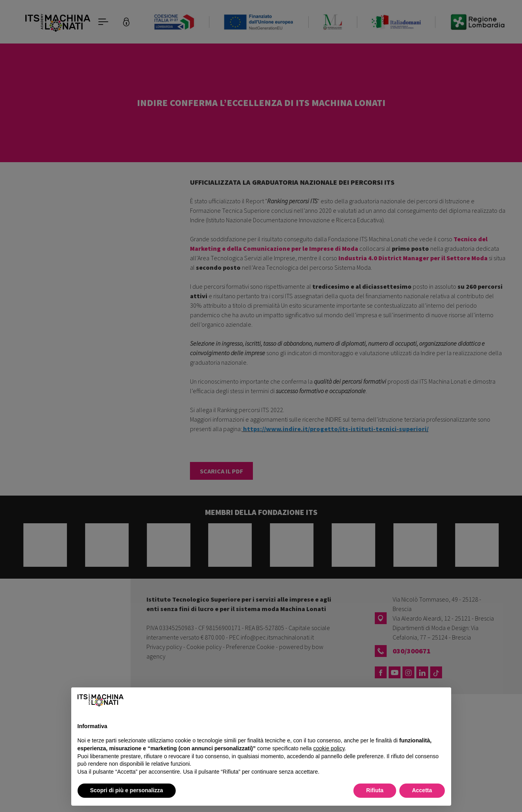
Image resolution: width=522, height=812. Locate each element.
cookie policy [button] (329, 748)
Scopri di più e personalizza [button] (127, 790)
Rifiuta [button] (375, 790)
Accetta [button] (422, 790)
